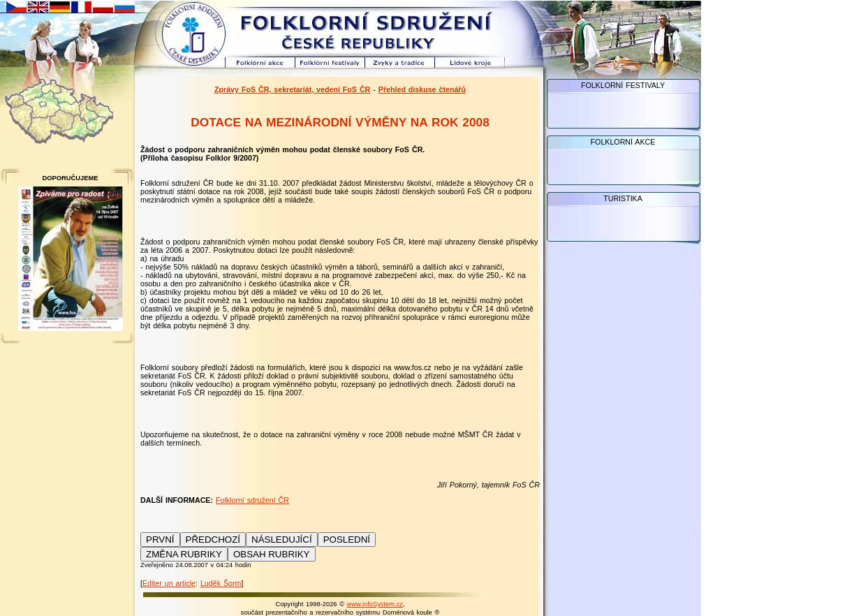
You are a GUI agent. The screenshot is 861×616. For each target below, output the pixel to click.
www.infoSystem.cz (375, 604)
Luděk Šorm (221, 583)
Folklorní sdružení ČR (252, 500)
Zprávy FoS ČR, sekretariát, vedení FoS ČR (292, 89)
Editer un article (169, 583)
